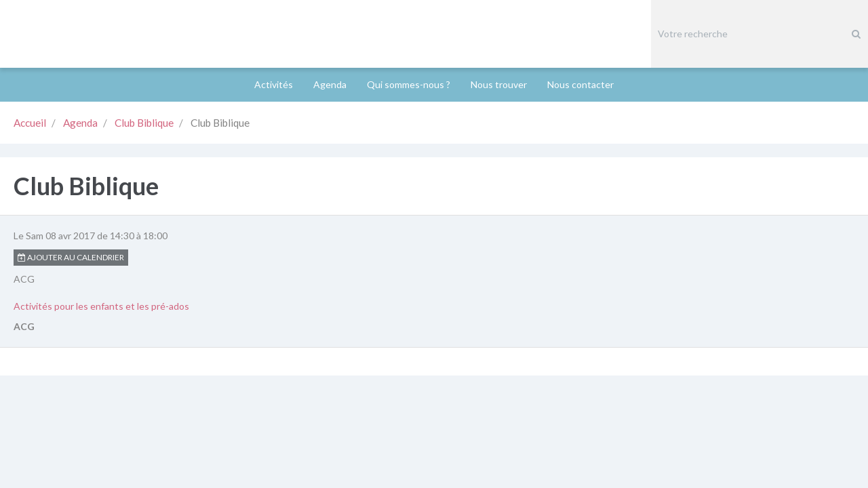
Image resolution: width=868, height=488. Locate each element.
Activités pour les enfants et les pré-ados (101, 238)
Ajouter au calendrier (71, 189)
